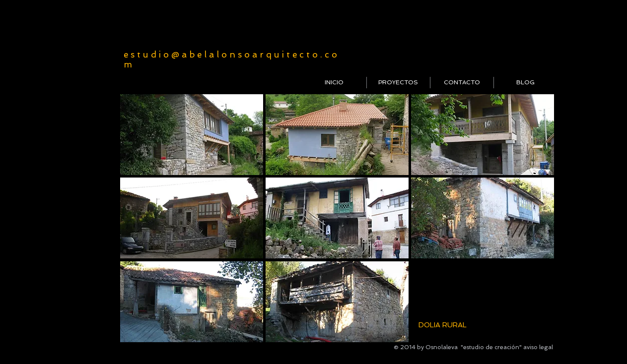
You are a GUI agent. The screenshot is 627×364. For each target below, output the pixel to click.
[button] (192, 135)
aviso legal (538, 347)
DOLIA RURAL (443, 325)
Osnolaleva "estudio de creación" (474, 347)
